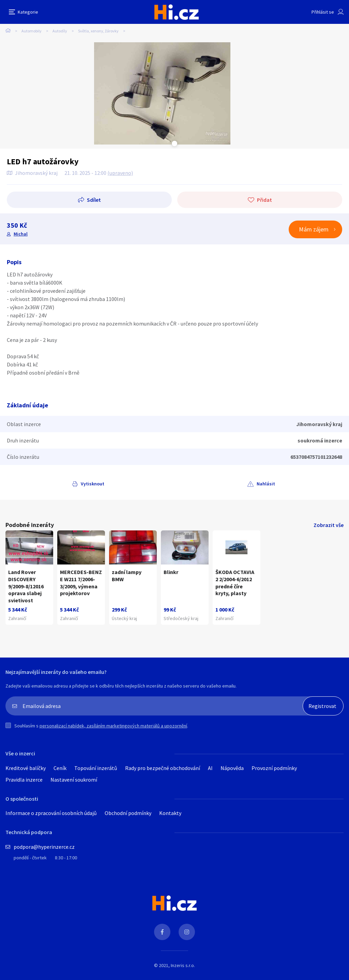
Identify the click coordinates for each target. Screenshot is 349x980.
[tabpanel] (162, 93)
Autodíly (60, 31)
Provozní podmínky (274, 768)
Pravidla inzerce (24, 780)
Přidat (264, 200)
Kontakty (170, 813)
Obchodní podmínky (128, 813)
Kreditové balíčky (26, 768)
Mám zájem (314, 229)
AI (210, 768)
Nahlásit (266, 484)
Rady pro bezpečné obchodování (163, 768)
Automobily (32, 31)
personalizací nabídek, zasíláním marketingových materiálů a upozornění (113, 726)
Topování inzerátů (96, 768)
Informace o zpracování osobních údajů (51, 813)
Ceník (60, 768)
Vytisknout (93, 484)
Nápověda (232, 768)
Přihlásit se (323, 12)
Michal (21, 234)
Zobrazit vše (329, 525)
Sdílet (94, 200)
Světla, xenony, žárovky (98, 31)
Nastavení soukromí (74, 780)
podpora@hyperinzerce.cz (44, 847)
